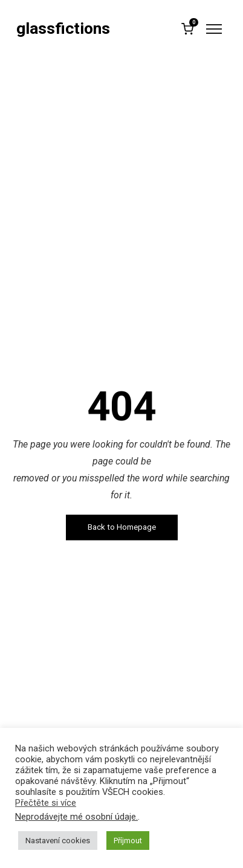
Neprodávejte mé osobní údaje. (76, 817)
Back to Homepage (122, 528)
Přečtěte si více (46, 803)
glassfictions (63, 29)
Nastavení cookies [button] (58, 841)
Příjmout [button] (128, 841)
